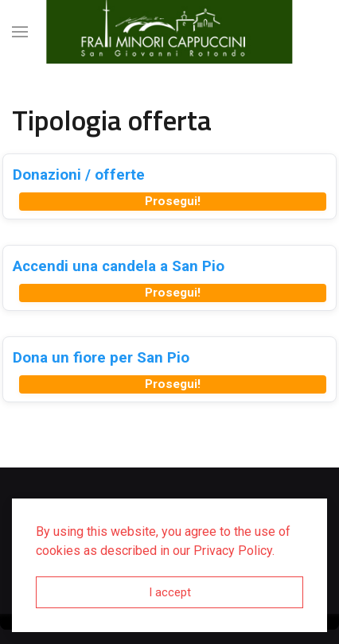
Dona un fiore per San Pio (101, 357)
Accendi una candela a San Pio (119, 266)
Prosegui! (173, 201)
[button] (20, 32)
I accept (170, 592)
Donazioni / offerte (79, 175)
